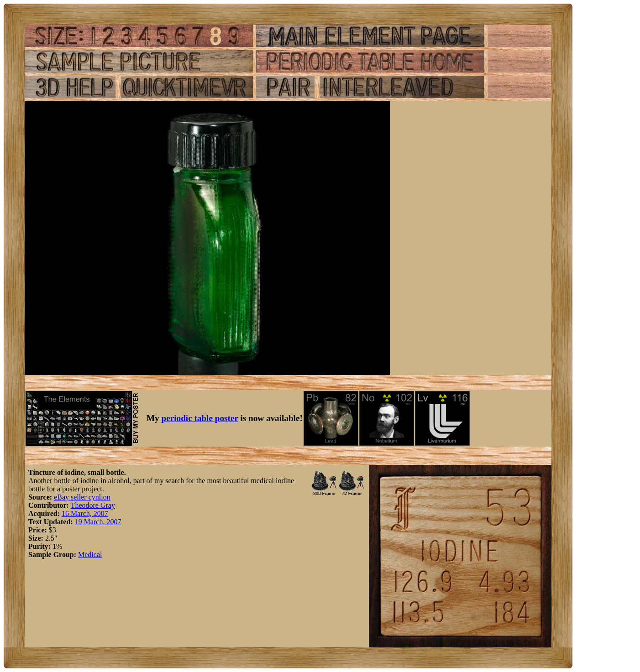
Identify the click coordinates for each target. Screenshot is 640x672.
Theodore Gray (93, 505)
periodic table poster (200, 418)
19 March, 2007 (98, 522)
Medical (90, 555)
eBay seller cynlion (82, 497)
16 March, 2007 (85, 513)
